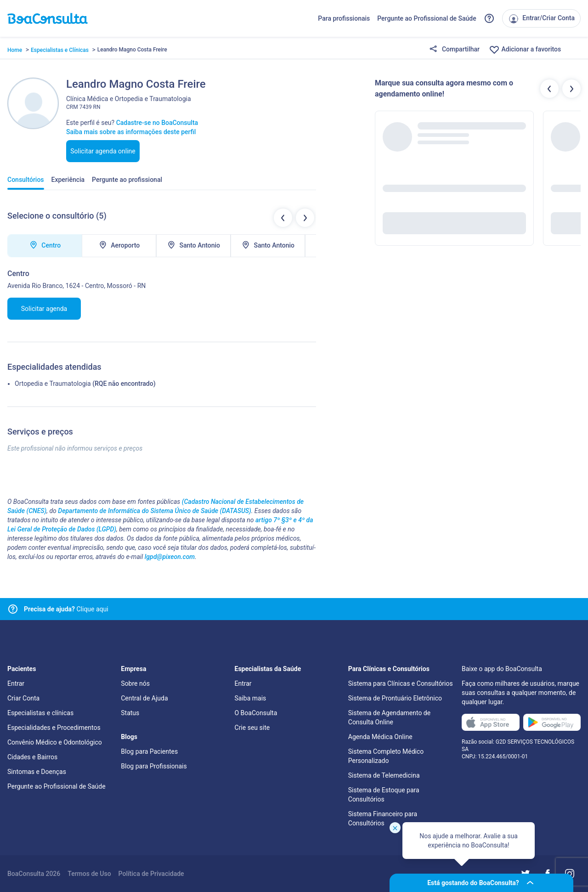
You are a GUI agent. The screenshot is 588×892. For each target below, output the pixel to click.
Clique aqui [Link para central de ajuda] (66, 609)
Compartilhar (454, 50)
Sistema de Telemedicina (384, 775)
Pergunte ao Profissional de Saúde (427, 18)
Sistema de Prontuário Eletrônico (395, 698)
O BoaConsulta (256, 713)
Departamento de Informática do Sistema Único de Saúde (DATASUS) (155, 511)
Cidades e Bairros (32, 757)
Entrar (16, 683)
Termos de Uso (89, 874)
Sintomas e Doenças (37, 772)
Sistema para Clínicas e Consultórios (401, 683)
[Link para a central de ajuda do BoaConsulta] (489, 18)
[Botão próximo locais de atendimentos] (305, 218)
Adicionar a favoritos (525, 50)
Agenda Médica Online (380, 737)
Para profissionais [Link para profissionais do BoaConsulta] (344, 18)
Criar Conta (23, 698)
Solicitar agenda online (103, 151)
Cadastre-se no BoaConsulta (157, 123)
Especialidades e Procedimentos (54, 728)
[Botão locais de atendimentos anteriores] (283, 218)
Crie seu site (252, 728)
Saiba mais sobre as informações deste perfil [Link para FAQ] (131, 132)
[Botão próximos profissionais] (571, 89)
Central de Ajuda (144, 698)
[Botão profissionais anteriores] (549, 89)
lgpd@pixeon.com (170, 557)
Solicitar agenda (44, 309)
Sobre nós (135, 683)
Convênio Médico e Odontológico (55, 742)
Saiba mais (251, 698)
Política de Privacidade (151, 874)
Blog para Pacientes (149, 751)
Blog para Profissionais (154, 766)
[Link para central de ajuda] (13, 609)
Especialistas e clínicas (40, 713)
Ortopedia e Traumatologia (53, 384)
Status (130, 713)
